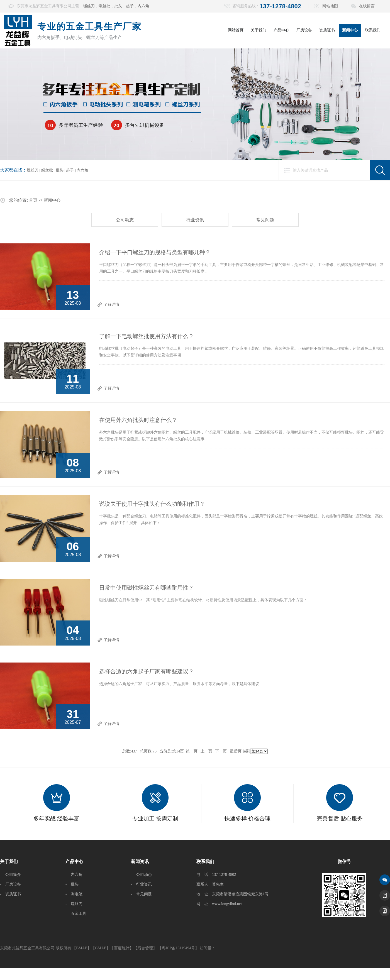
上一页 (206, 751)
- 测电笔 (74, 894)
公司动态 (125, 220)
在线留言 (367, 6)
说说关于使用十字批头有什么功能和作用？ (152, 504)
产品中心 (281, 30)
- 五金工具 (76, 914)
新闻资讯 (140, 862)
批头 (118, 6)
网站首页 (236, 30)
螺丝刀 (89, 6)
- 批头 (72, 884)
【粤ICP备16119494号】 (178, 948)
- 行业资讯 (141, 884)
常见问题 (265, 220)
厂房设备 (304, 30)
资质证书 (327, 30)
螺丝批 (104, 6)
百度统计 (122, 948)
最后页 (236, 751)
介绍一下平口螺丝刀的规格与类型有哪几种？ (155, 252)
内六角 (143, 6)
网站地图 (330, 6)
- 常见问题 (141, 894)
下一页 (221, 751)
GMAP (101, 948)
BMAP (82, 948)
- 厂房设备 (10, 884)
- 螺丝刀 (74, 904)
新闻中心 (350, 30)
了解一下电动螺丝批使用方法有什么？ (147, 336)
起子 (130, 6)
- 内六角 (74, 875)
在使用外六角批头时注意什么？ (138, 420)
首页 (33, 200)
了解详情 (111, 305)
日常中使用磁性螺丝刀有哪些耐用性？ (147, 588)
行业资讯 (195, 220)
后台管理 (145, 948)
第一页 (192, 751)
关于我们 (259, 30)
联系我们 (373, 30)
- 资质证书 (10, 894)
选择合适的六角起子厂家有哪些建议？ (147, 671)
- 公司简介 (10, 875)
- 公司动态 (141, 875)
